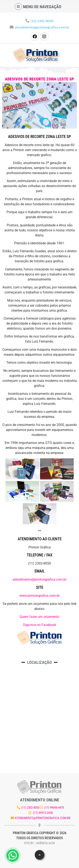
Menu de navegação (42, 7)
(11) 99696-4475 (54, 808)
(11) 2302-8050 (42, 21)
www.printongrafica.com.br (39, 596)
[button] (39, 855)
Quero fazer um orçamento (39, 617)
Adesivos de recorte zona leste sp (39, 79)
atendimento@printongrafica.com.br (42, 27)
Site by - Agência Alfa (39, 843)
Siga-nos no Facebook (39, 625)
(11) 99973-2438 (43, 813)
